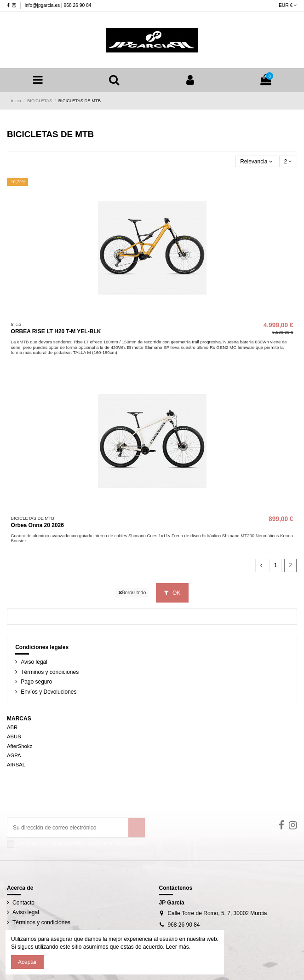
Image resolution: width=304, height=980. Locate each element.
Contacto (23, 903)
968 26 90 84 (184, 925)
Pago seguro (36, 682)
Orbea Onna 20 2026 (37, 525)
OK (172, 593)
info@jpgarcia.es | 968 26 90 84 (58, 5)
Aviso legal (34, 662)
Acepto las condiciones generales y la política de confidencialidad (81, 843)
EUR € (288, 5)
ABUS (14, 736)
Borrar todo (132, 592)
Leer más (177, 947)
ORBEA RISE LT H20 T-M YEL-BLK (56, 331)
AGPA (14, 755)
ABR (12, 727)
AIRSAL (16, 765)
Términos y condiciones (50, 672)
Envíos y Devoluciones (49, 692)
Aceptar (27, 962)
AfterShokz (20, 746)
